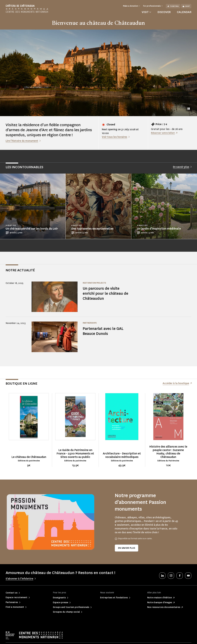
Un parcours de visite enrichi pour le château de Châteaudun (104, 293)
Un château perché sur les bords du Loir (32, 229)
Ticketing (173, 6)
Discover (164, 12)
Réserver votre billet (163, 133)
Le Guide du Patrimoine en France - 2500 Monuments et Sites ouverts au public (75, 453)
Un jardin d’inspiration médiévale (159, 229)
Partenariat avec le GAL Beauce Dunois (104, 331)
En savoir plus (127, 548)
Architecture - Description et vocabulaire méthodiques (122, 455)
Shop (186, 6)
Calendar (184, 12)
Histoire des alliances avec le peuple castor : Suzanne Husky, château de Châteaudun (168, 452)
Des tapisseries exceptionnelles (92, 229)
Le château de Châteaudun (29, 457)
